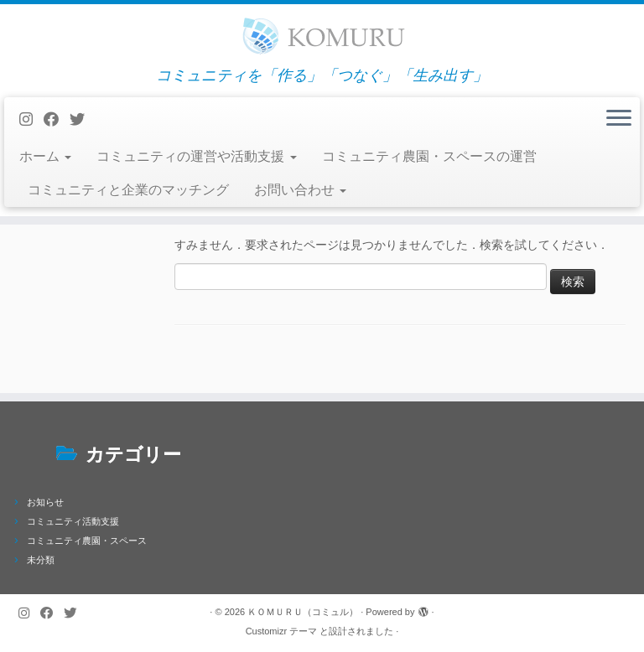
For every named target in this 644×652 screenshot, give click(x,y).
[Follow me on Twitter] (83, 120)
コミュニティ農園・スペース (87, 541)
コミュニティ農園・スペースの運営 (429, 156)
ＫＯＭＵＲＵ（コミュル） (303, 612)
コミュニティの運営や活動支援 (196, 156)
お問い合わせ (300, 190)
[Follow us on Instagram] (31, 120)
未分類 (41, 560)
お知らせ (45, 502)
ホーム (45, 156)
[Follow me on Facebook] (57, 120)
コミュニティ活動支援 (73, 521)
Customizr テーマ (282, 631)
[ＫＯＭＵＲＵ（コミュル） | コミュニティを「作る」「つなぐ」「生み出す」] (322, 36)
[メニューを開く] (619, 119)
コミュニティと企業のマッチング (128, 190)
